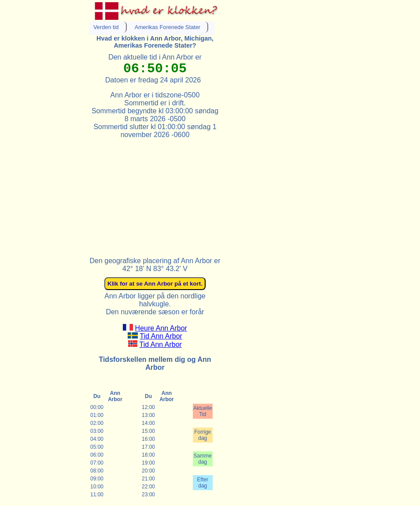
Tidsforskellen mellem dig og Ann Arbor (155, 363)
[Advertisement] (155, 194)
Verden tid (106, 27)
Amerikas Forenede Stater (168, 27)
